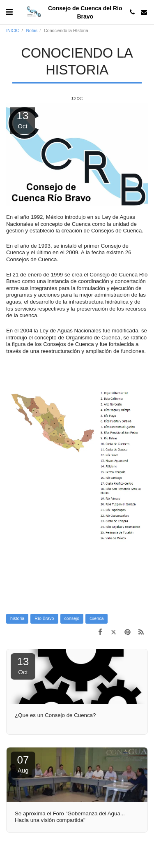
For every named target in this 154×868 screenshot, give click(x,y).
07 (23, 764)
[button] (9, 12)
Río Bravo (44, 618)
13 (23, 665)
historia (17, 618)
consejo (72, 618)
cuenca (97, 618)
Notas (32, 30)
